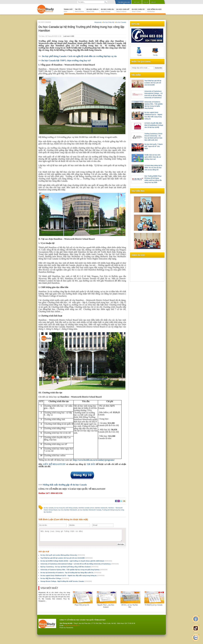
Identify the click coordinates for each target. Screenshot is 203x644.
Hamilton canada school (86, 508)
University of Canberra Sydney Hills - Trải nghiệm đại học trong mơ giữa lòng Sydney (74, 570)
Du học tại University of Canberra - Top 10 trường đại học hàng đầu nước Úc (71, 573)
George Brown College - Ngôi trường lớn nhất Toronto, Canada (66, 581)
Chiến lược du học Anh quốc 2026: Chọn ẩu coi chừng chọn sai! (153, 157)
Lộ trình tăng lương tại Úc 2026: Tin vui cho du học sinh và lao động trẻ (153, 168)
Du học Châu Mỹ (123, 10)
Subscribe (158, 68)
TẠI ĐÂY (91, 464)
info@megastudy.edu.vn (72, 625)
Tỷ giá (139, 52)
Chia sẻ (146, 2)
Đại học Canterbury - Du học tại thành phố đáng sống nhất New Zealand (69, 567)
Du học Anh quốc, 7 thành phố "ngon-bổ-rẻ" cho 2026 (154, 146)
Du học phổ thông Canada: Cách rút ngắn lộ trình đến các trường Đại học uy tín (79, 56)
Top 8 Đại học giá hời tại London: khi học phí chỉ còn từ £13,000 (66, 558)
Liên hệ (153, 2)
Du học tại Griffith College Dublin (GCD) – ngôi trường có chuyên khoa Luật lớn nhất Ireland (76, 561)
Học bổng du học (154, 10)
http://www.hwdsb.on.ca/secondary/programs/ (94, 460)
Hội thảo (137, 2)
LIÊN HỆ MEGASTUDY (54, 464)
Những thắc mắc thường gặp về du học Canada (65, 485)
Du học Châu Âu (107, 10)
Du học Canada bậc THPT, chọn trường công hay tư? (66, 61)
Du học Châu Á (92, 10)
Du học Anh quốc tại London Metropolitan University (63, 555)
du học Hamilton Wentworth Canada (89, 510)
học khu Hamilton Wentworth (68, 510)
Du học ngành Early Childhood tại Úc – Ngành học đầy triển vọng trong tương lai (72, 575)
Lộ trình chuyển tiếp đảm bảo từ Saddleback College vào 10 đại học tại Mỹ (154, 125)
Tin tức (79, 10)
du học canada (49, 508)
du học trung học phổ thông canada (66, 508)
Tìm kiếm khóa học (124, 2)
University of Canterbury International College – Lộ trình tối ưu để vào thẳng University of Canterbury (80, 564)
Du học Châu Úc (138, 10)
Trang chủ (68, 10)
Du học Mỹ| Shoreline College (55, 578)
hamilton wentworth (101, 508)
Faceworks (70, 628)
